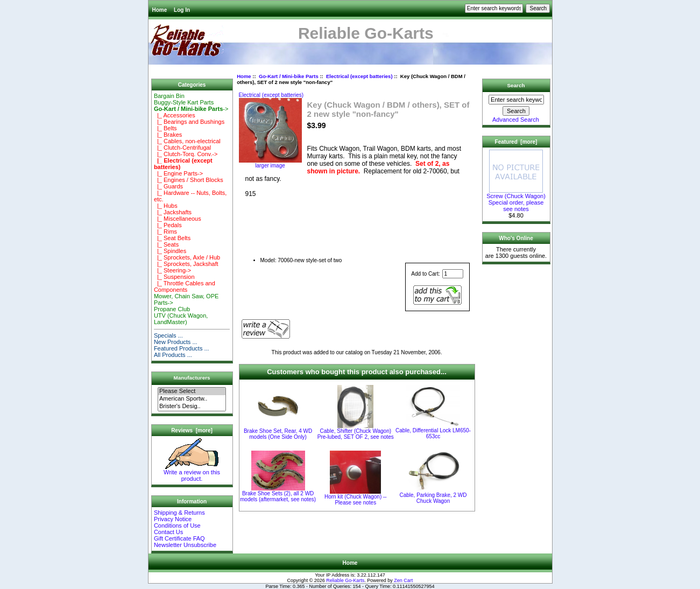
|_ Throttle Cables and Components (185, 286)
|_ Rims (165, 232)
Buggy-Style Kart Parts (184, 102)
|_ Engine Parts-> (178, 173)
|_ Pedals (168, 225)
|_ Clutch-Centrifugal (182, 148)
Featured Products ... (182, 348)
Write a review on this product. (192, 473)
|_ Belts (165, 128)
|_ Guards (168, 186)
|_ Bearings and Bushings (189, 122)
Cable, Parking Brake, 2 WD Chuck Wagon (433, 498)
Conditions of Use (177, 525)
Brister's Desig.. (192, 406)
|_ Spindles (170, 251)
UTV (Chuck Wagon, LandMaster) (181, 319)
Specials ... (168, 335)
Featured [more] (516, 142)
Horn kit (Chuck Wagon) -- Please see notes (356, 500)
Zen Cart (403, 580)
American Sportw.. (192, 399)
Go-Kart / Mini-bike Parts (289, 76)
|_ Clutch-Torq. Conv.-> (186, 154)
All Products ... (173, 355)
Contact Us (168, 532)
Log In (182, 10)
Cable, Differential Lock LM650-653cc (433, 433)
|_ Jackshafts (173, 212)
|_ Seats (166, 244)
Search (516, 85)
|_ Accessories (175, 115)
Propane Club (172, 309)
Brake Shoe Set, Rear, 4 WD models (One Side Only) (278, 434)
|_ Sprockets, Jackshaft (186, 264)
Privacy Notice (173, 519)
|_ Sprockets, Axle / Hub (187, 257)
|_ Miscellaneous (178, 219)
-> (191, 109)
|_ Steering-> (172, 270)
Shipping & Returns (179, 513)
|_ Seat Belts (172, 238)
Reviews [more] (192, 430)
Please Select (192, 391)
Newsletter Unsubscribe (185, 545)
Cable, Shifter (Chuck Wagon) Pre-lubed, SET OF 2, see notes (356, 434)
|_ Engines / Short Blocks (189, 180)
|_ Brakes (168, 135)
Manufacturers (192, 378)
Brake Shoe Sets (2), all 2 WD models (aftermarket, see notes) (278, 496)
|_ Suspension (174, 277)
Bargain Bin (169, 96)
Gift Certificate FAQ (179, 538)
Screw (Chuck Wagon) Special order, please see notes (516, 200)
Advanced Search (516, 120)
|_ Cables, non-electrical (187, 141)
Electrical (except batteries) (359, 76)
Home (160, 10)
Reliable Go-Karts (345, 580)
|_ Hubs (166, 206)
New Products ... (176, 342)
